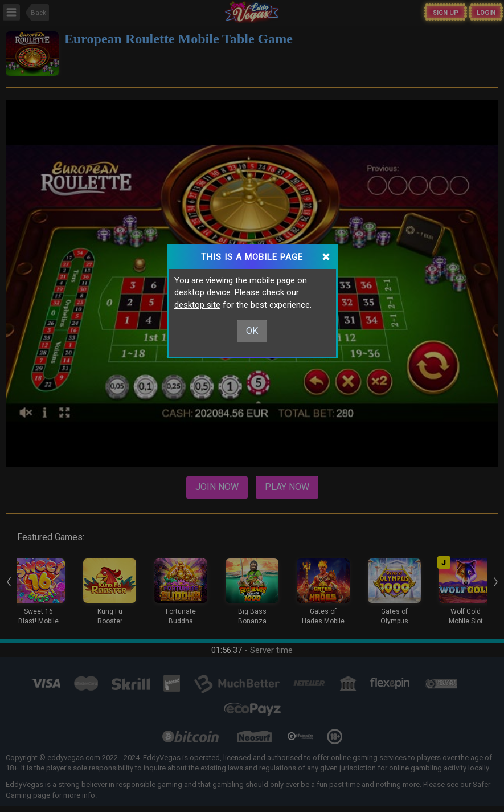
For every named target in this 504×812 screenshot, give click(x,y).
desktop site (197, 305)
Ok (252, 331)
